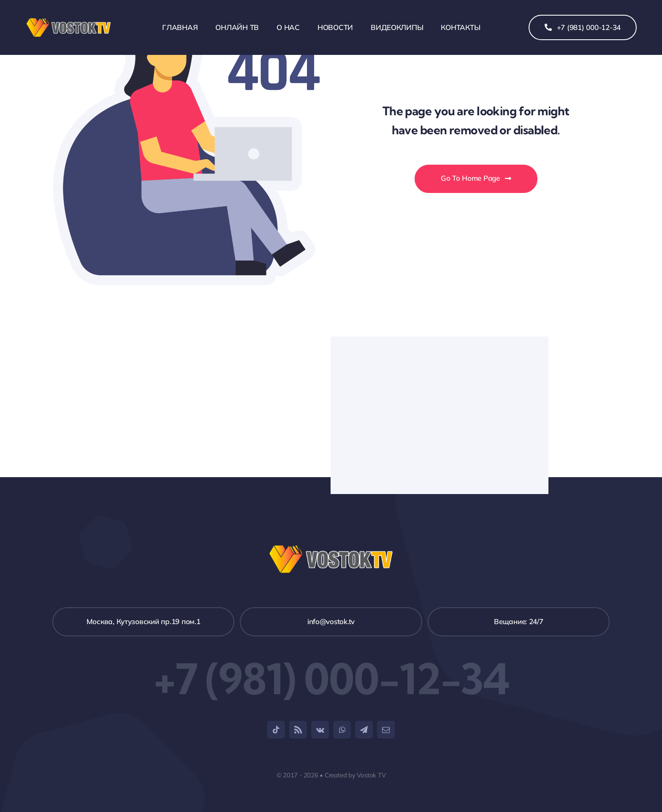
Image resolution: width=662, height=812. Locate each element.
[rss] (298, 730)
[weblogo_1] (69, 21)
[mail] (386, 730)
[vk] (320, 730)
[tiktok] (276, 730)
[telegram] (364, 730)
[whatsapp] (342, 730)
